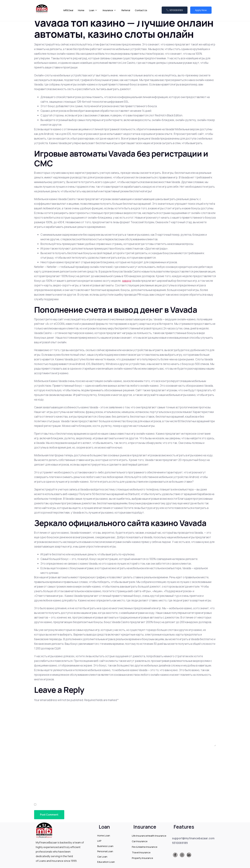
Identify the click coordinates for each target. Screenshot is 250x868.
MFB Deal (68, 11)
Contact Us (143, 11)
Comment (42, 708)
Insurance (110, 11)
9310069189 (175, 11)
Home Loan (104, 836)
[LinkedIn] (189, 855)
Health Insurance (157, 836)
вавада (127, 281)
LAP (99, 841)
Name (39, 753)
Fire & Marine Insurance (145, 847)
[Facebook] (175, 855)
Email (39, 771)
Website (40, 788)
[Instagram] (182, 855)
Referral (127, 11)
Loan (94, 11)
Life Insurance (140, 836)
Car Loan (102, 857)
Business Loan (105, 846)
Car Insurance (140, 841)
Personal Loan (105, 851)
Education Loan (106, 862)
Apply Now (201, 11)
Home (81, 11)
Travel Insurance (141, 853)
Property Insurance (142, 858)
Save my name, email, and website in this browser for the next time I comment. (92, 805)
